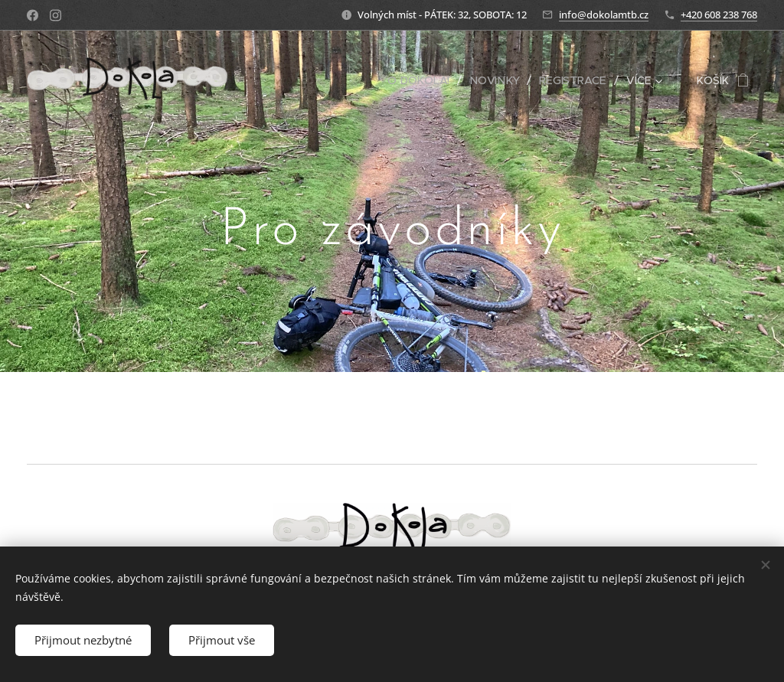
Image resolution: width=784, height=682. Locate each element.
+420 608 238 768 (719, 15)
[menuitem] (424, 80)
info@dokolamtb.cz (604, 15)
